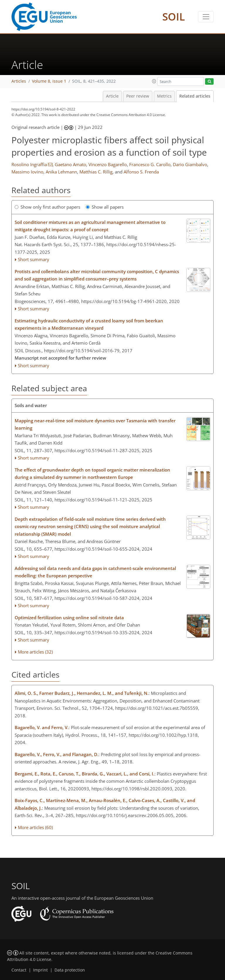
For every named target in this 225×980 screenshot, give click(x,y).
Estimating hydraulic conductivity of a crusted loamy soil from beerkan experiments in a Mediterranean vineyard (89, 324)
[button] (154, 81)
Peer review (138, 96)
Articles (19, 81)
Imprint (40, 970)
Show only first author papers (47, 207)
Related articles (195, 96)
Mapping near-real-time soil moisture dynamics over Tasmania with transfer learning (95, 424)
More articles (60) (35, 827)
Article (112, 96)
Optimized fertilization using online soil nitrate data (69, 617)
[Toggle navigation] (206, 17)
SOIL (174, 17)
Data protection (70, 970)
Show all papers (105, 207)
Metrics (164, 96)
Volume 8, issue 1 (49, 81)
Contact (19, 970)
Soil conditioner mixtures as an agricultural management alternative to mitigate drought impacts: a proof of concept (90, 226)
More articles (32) (35, 652)
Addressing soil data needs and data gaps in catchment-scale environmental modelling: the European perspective (95, 572)
